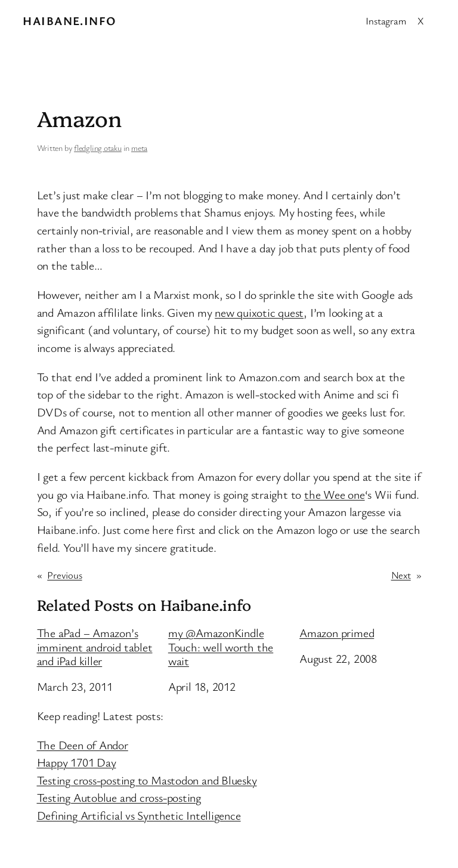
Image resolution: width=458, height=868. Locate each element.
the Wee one (335, 494)
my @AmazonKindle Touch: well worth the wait (221, 647)
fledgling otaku (98, 148)
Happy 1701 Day (77, 762)
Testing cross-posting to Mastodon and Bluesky (147, 780)
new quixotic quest (259, 312)
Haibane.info (69, 21)
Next (401, 575)
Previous (64, 575)
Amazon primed (337, 633)
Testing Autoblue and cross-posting (119, 797)
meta (139, 148)
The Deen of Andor (83, 745)
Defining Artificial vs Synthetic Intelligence (139, 815)
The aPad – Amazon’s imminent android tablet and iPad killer (95, 647)
